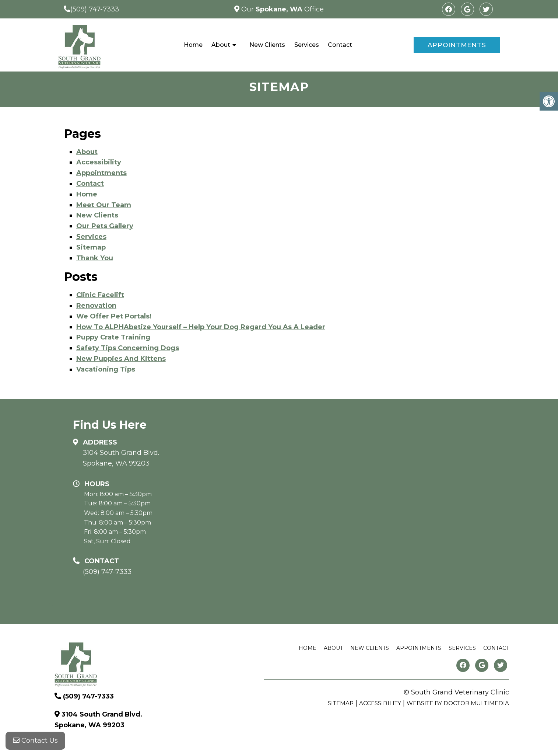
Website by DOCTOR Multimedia (458, 703)
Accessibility (99, 162)
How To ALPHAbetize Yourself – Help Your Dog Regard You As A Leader (201, 327)
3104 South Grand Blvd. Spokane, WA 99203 (121, 458)
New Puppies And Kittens (121, 359)
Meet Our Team (104, 205)
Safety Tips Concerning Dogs (128, 348)
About (221, 45)
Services (307, 45)
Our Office (282, 9)
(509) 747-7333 (95, 9)
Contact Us (35, 741)
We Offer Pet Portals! (114, 316)
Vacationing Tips (106, 369)
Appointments (457, 45)
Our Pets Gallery (105, 226)
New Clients (267, 45)
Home (193, 45)
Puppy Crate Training (113, 337)
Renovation (96, 306)
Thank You (95, 258)
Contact (340, 45)
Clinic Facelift (100, 295)
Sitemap (91, 247)
